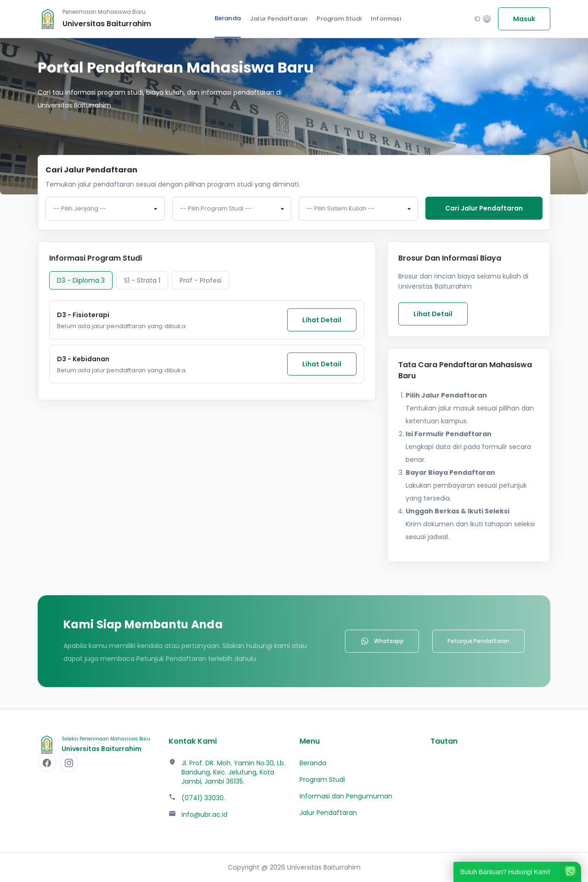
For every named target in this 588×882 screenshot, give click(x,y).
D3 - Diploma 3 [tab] (81, 280)
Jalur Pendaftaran (279, 19)
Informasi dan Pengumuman (346, 796)
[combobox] (105, 209)
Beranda (228, 18)
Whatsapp (382, 641)
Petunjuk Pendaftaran (478, 641)
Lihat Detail (322, 320)
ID (483, 19)
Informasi (386, 19)
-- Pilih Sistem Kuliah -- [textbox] (340, 209)
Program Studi (339, 19)
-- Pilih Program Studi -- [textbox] (216, 209)
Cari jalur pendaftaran (484, 208)
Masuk (524, 19)
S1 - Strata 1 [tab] (142, 280)
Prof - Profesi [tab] (201, 280)
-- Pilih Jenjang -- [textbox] (80, 209)
